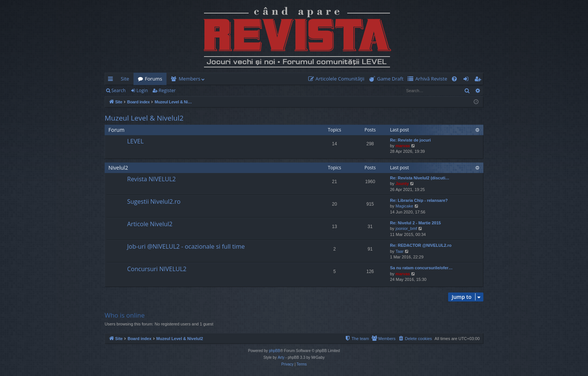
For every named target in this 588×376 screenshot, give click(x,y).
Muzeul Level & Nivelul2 (144, 118)
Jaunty (402, 184)
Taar (400, 251)
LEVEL (135, 141)
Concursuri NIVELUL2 (157, 269)
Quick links (112, 80)
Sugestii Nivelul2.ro (154, 201)
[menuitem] (338, 79)
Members (189, 79)
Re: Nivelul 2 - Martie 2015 (415, 223)
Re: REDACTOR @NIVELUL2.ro (421, 245)
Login (142, 90)
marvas (403, 146)
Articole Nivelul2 (150, 224)
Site (125, 79)
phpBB (274, 351)
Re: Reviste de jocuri (410, 140)
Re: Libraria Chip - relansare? (419, 200)
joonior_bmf (406, 228)
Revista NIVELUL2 (151, 179)
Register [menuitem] (479, 80)
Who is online (125, 315)
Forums (153, 79)
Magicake (404, 206)
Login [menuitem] (467, 80)
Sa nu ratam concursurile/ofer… (421, 268)
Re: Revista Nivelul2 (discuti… (420, 178)
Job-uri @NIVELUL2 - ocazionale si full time (186, 246)
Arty (281, 357)
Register (167, 90)
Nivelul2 (118, 168)
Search (118, 90)
